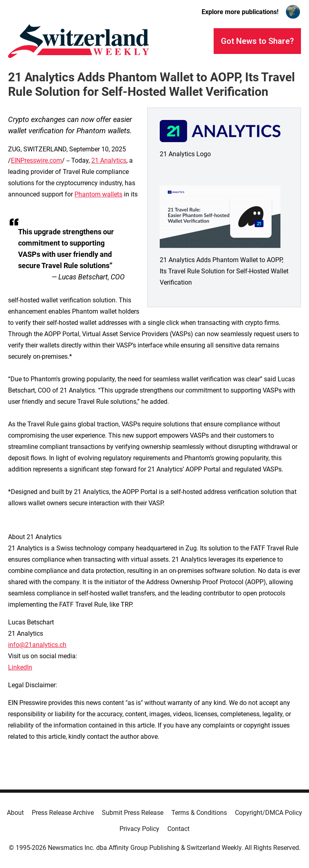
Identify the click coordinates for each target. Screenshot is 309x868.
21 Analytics (109, 160)
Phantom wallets (98, 194)
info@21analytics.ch (37, 645)
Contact (178, 829)
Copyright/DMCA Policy (269, 813)
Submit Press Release (133, 813)
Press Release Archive (63, 813)
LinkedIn (20, 667)
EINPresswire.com (36, 160)
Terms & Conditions (199, 813)
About (15, 813)
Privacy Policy (139, 829)
